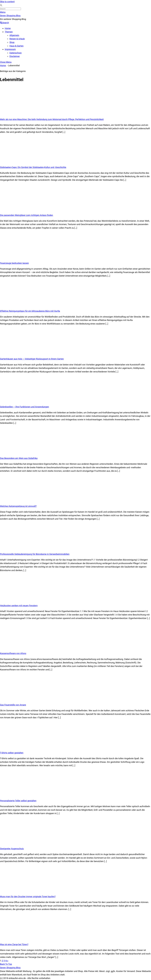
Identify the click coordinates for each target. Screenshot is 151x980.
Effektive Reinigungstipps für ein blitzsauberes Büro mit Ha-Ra (30, 311)
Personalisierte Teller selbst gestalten (18, 801)
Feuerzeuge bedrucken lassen (14, 263)
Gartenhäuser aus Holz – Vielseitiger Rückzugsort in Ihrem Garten (32, 359)
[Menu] (3, 12)
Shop (12, 42)
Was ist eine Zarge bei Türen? (14, 945)
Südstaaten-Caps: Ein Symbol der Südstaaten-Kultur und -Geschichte (33, 167)
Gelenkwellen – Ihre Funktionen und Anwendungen (24, 407)
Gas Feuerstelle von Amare (13, 705)
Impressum (10, 49)
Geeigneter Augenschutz (12, 849)
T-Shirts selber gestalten (12, 753)
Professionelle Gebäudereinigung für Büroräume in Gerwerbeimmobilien (35, 554)
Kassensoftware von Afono (13, 653)
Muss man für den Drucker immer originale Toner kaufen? (28, 897)
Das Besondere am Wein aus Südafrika (19, 458)
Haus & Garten (16, 46)
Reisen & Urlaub (17, 39)
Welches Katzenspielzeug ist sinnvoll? (18, 506)
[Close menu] (6, 62)
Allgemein (14, 35)
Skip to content (7, 2)
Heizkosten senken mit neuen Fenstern (19, 606)
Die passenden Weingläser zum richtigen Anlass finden (26, 215)
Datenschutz (16, 53)
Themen (9, 32)
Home (8, 28)
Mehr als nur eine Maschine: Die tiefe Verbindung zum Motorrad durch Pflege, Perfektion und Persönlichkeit (52, 119)
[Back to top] (6, 964)
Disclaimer (15, 56)
